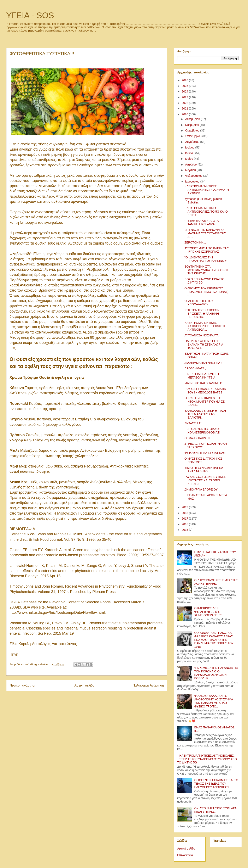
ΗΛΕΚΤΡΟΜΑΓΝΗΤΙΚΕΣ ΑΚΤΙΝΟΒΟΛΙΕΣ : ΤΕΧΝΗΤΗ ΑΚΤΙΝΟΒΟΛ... (205, 326)
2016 (185, 524)
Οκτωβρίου (193, 130)
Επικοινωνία (185, 855)
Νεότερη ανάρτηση (23, 685)
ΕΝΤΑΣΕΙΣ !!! (193, 423)
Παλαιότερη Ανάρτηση (148, 685)
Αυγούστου (193, 142)
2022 (185, 103)
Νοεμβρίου (192, 125)
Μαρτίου (191, 170)
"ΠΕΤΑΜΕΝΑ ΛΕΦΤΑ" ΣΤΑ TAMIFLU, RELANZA (201, 222)
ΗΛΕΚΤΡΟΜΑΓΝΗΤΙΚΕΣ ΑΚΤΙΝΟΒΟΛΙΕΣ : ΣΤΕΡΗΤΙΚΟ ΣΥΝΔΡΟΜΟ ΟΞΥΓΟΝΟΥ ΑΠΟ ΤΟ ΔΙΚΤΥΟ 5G (207, 759)
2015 (185, 530)
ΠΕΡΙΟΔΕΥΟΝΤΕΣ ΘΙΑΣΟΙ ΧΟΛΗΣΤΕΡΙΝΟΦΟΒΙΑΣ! (202, 431)
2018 (185, 513)
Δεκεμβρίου (193, 119)
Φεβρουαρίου (194, 176)
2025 (185, 86)
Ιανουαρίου (193, 181)
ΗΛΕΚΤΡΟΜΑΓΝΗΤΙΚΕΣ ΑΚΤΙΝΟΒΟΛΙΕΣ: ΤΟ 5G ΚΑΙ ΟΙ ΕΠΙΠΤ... (206, 212)
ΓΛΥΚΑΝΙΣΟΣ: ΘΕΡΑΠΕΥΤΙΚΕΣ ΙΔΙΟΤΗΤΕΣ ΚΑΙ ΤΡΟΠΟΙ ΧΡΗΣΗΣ (205, 480)
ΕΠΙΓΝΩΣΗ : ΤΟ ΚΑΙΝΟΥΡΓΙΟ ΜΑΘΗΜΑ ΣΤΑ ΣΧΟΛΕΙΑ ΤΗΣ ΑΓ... (205, 233)
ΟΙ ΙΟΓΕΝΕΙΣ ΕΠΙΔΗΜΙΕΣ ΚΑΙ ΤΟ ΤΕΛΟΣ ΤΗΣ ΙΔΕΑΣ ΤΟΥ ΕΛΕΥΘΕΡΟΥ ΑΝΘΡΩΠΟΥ (216, 784)
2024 (185, 91)
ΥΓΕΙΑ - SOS (30, 15)
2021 (185, 108)
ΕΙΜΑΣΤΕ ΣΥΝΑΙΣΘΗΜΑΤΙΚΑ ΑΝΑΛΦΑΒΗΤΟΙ (204, 469)
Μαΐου (189, 159)
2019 (185, 507)
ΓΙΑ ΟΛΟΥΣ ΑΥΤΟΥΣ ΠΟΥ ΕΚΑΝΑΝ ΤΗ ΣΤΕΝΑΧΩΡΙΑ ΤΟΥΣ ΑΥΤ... (204, 345)
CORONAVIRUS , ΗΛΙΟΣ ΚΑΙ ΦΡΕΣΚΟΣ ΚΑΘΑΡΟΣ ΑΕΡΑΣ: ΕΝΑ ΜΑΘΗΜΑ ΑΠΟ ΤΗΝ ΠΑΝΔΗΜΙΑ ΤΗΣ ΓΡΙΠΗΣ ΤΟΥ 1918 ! (214, 640)
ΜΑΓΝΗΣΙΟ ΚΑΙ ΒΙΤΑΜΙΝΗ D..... (205, 383)
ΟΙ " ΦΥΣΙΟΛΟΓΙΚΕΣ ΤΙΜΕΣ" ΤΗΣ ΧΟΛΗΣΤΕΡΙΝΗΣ (216, 582)
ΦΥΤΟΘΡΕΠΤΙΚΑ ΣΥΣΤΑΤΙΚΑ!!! (205, 453)
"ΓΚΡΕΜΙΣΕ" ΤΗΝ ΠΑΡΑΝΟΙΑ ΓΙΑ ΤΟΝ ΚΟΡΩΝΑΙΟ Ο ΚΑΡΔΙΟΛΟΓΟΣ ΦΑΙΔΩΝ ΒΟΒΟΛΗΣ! (216, 673)
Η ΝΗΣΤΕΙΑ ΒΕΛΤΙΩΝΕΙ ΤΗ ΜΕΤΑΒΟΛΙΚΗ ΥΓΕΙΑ (202, 376)
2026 (185, 80)
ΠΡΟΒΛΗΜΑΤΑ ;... (196, 368)
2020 (185, 114)
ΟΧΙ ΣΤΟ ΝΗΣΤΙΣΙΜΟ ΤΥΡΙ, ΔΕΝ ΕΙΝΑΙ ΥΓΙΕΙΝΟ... (216, 810)
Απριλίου (191, 164)
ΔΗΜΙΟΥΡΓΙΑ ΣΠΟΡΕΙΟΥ (201, 489)
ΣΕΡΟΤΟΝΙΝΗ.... (196, 242)
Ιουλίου (190, 147)
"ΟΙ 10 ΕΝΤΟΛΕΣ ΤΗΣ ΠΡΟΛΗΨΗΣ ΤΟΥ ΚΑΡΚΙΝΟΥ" (206, 259)
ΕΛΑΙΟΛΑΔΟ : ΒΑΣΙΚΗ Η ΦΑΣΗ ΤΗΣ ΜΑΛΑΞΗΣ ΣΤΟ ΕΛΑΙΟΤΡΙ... (205, 414)
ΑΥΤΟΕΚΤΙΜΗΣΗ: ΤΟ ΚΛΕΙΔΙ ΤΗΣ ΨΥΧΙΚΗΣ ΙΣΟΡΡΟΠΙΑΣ (207, 250)
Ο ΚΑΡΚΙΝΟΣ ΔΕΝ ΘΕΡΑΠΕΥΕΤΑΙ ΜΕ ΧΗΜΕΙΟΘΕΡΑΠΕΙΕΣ (208, 612)
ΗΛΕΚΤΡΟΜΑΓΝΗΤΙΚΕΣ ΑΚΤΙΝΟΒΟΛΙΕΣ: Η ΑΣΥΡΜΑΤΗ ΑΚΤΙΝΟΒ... (207, 190)
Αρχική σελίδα (84, 685)
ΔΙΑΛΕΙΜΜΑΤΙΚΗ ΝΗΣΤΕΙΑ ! (203, 363)
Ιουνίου (190, 153)
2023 (185, 97)
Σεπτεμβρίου (194, 136)
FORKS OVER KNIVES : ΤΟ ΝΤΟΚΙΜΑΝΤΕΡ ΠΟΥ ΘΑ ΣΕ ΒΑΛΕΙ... (205, 402)
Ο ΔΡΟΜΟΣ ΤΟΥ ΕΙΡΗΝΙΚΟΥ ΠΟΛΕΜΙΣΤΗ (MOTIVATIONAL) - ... (206, 292)
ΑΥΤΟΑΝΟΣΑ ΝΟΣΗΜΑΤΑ (202, 335)
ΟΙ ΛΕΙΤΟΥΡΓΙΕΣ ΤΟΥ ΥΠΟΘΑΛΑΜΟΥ (199, 303)
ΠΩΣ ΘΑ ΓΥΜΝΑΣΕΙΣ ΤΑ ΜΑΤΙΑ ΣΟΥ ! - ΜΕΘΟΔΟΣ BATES (205, 391)
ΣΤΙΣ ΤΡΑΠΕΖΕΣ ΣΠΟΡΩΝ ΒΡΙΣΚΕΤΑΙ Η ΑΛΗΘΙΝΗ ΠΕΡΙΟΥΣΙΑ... (202, 314)
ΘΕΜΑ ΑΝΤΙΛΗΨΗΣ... (199, 438)
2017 (185, 519)
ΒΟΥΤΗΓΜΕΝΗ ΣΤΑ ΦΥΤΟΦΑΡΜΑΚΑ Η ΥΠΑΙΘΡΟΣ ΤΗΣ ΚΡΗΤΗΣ (206, 270)
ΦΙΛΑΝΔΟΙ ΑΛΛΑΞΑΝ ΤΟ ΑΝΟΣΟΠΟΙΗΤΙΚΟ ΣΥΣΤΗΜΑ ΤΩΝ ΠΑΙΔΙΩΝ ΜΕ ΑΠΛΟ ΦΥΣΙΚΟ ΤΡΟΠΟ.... (214, 701)
